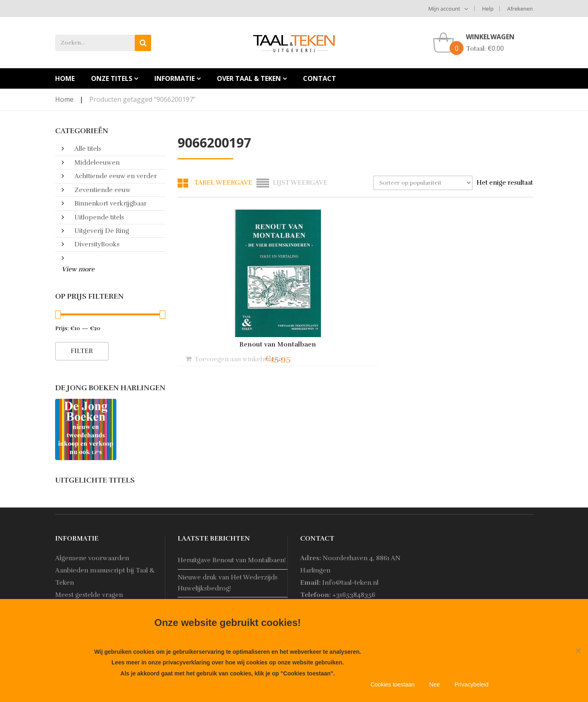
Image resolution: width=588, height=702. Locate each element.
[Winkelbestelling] (423, 183)
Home (64, 99)
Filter (82, 351)
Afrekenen (520, 9)
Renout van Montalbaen (233, 344)
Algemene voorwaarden (92, 558)
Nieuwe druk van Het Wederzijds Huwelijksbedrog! (228, 583)
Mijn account (444, 9)
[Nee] (578, 651)
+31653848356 (354, 595)
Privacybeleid (471, 684)
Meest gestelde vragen (89, 595)
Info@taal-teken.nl (350, 583)
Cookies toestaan (392, 684)
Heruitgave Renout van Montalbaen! (232, 560)
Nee (434, 684)
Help (488, 9)
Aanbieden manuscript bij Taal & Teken (105, 577)
